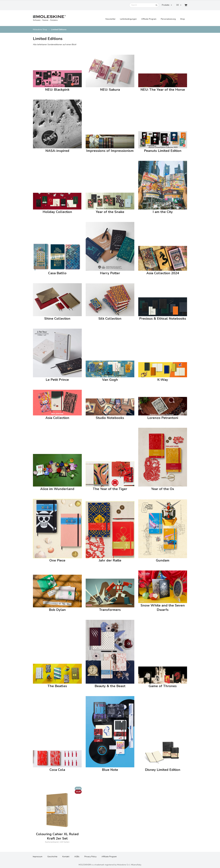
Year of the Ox (163, 489)
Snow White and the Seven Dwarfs (163, 608)
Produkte (167, 5)
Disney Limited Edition (163, 770)
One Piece (57, 560)
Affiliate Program (149, 19)
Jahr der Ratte (110, 560)
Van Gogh (110, 380)
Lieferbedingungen (128, 19)
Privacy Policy (90, 857)
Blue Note (110, 770)
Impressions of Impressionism (110, 151)
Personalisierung (168, 19)
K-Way (163, 380)
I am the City (163, 212)
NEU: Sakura (110, 90)
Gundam (163, 560)
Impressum (38, 857)
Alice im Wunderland (57, 489)
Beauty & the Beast (110, 686)
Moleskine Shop (40, 30)
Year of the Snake (110, 212)
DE (179, 5)
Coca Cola (57, 770)
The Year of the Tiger (110, 489)
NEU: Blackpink (57, 90)
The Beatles (57, 686)
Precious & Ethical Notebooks (163, 319)
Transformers (110, 610)
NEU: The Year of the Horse (163, 90)
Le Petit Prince (57, 380)
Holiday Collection (57, 212)
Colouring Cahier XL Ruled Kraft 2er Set (57, 836)
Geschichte (52, 857)
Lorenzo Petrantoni (163, 418)
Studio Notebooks (110, 418)
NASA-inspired (57, 151)
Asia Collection (57, 418)
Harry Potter (110, 273)
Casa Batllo (57, 273)
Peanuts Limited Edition (163, 151)
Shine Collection (57, 319)
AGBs (77, 857)
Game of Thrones (163, 686)
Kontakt (66, 857)
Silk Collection (110, 319)
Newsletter (110, 19)
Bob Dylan (57, 610)
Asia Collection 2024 (163, 273)
